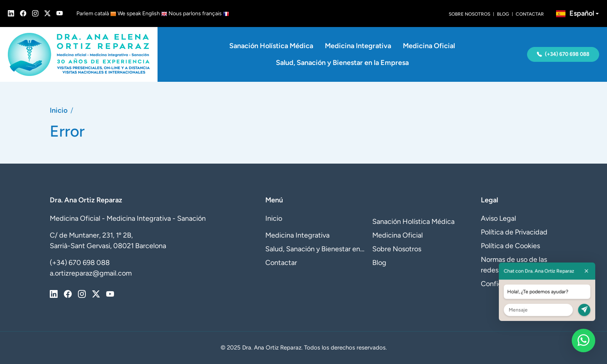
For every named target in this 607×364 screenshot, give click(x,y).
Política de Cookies (510, 246)
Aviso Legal (498, 218)
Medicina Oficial (429, 46)
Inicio (59, 110)
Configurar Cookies (511, 284)
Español (575, 13)
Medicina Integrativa (358, 46)
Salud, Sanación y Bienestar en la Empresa (342, 63)
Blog (503, 14)
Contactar (530, 14)
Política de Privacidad (514, 232)
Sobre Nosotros (469, 14)
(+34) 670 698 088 (563, 54)
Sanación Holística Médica (271, 46)
